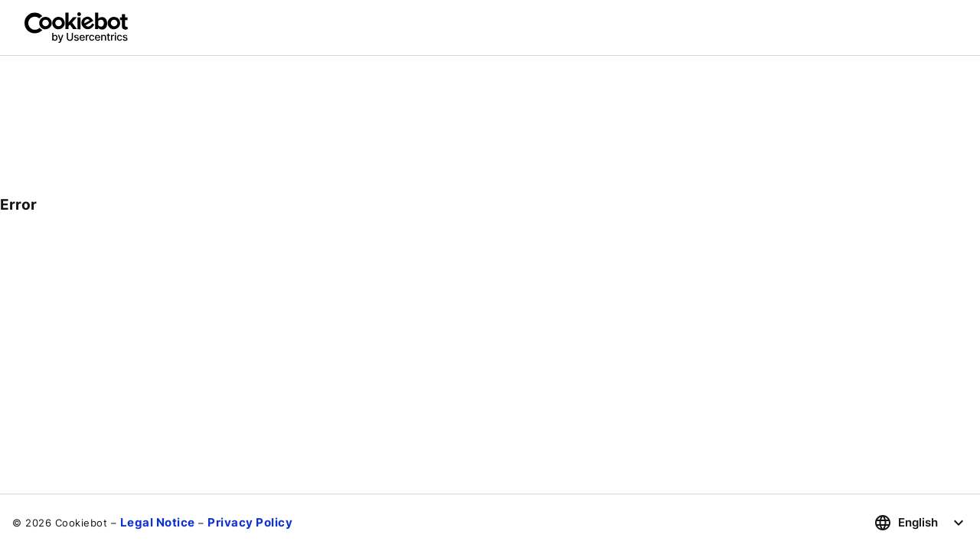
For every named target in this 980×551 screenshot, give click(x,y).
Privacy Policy (250, 522)
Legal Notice (158, 522)
